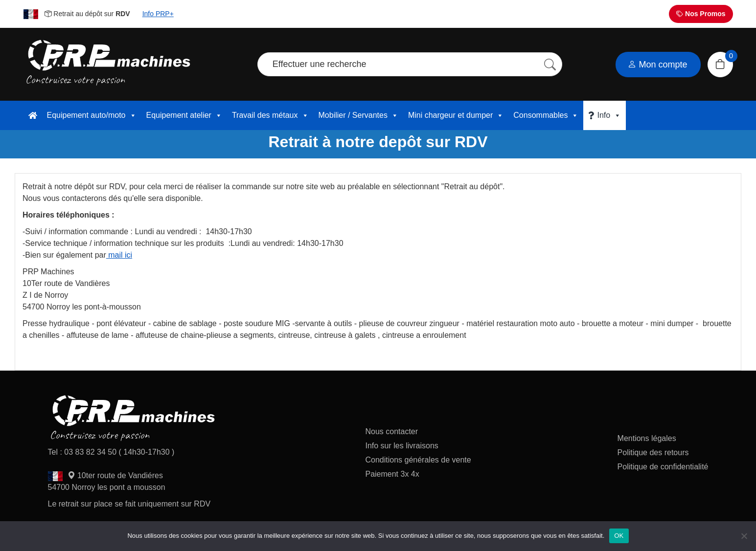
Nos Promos (701, 14)
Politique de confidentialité (663, 467)
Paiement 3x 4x (392, 474)
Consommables (546, 115)
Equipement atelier (184, 115)
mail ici (119, 255)
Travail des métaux (270, 115)
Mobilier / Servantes (358, 115)
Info (609, 115)
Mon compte (658, 65)
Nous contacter (391, 431)
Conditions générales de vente (418, 460)
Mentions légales (647, 438)
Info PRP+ (158, 14)
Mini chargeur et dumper (456, 115)
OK (619, 536)
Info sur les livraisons (401, 446)
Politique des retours (654, 452)
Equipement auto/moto (92, 115)
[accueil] (33, 115)
